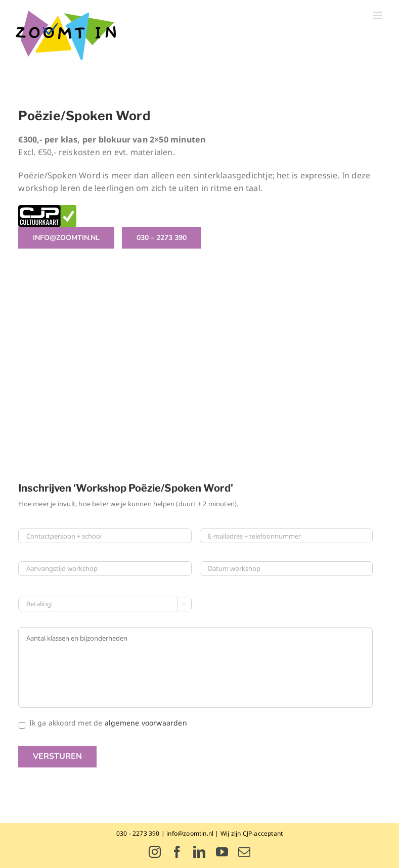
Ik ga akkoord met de (108, 723)
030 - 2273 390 (138, 833)
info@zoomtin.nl (190, 833)
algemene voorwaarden (146, 723)
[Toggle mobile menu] (379, 15)
